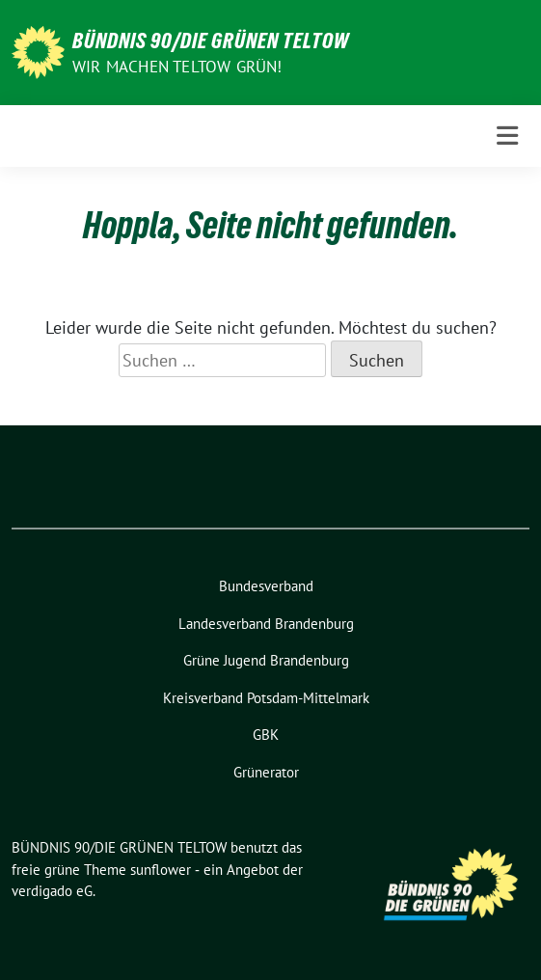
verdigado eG (52, 891)
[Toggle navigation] (507, 136)
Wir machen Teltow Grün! (177, 67)
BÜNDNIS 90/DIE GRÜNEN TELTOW (211, 41)
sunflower (161, 870)
